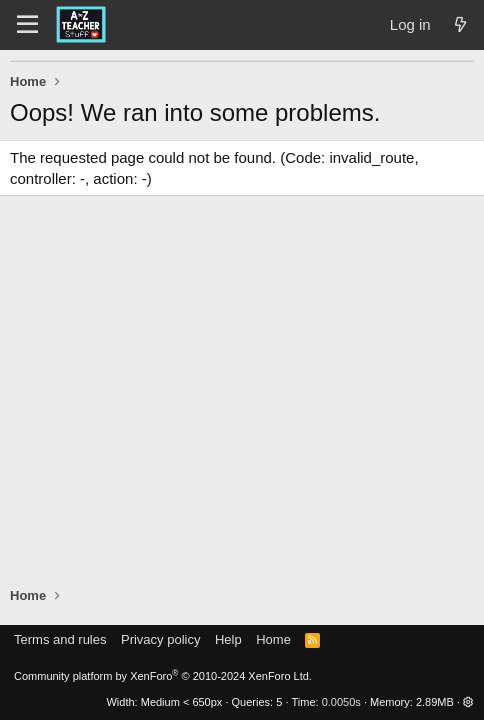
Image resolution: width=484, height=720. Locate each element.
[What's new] (460, 24)
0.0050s (341, 702)
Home (273, 639)
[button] (468, 702)
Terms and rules (60, 639)
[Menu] (27, 25)
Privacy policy (160, 639)
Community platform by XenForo (163, 676)
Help (228, 639)
